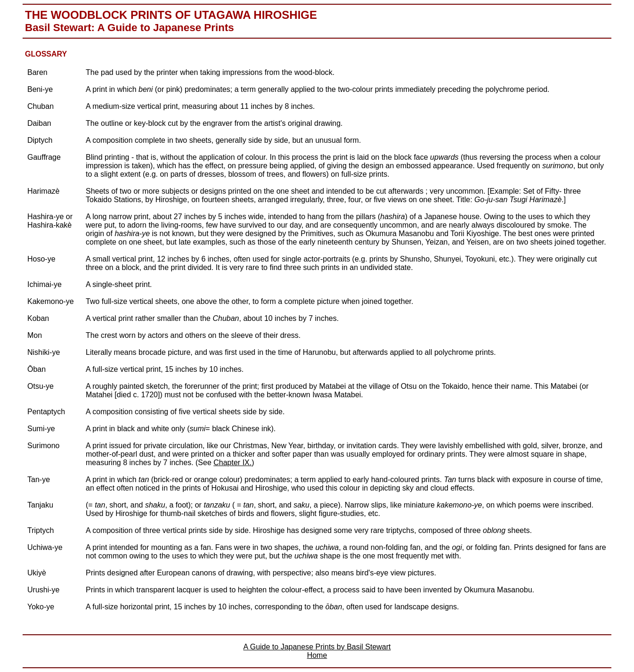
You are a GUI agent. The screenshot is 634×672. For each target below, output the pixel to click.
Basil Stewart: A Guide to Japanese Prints (130, 28)
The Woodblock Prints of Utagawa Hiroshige (171, 15)
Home (317, 655)
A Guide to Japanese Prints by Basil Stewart (317, 647)
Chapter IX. (232, 463)
